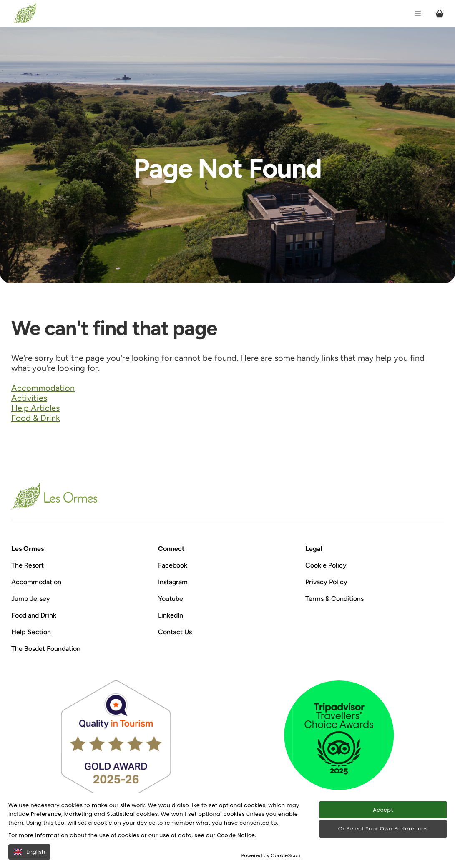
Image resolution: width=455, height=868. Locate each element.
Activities (29, 398)
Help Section (31, 632)
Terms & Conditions (334, 599)
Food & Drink (36, 418)
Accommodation (43, 388)
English (29, 852)
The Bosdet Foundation (46, 649)
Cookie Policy (326, 565)
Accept (383, 810)
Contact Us (175, 632)
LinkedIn (171, 615)
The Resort (28, 565)
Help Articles (35, 408)
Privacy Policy (326, 582)
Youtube (171, 599)
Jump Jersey (31, 599)
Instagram (173, 582)
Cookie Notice (236, 835)
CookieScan (286, 855)
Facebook (173, 565)
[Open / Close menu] (416, 14)
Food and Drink (34, 615)
